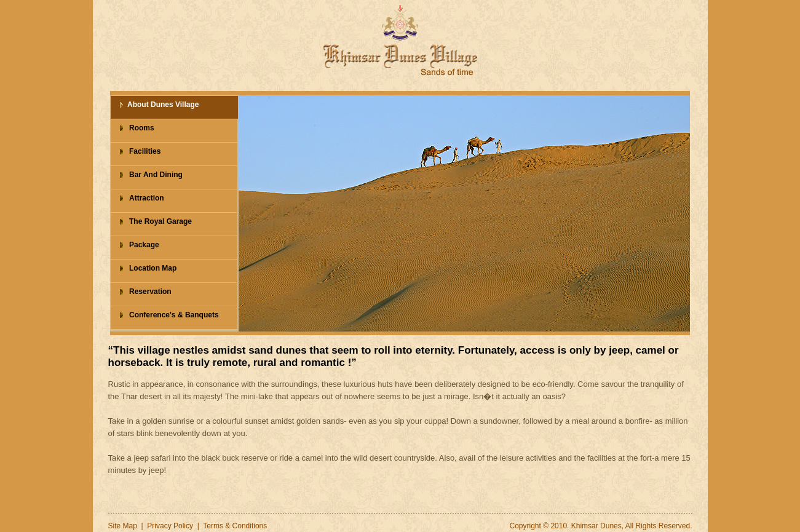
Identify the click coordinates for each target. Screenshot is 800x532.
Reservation (150, 292)
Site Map (123, 526)
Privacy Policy (170, 526)
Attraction (147, 198)
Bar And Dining (156, 175)
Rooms (142, 128)
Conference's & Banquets (174, 315)
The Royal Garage (160, 221)
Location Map (153, 268)
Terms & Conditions (235, 526)
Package (144, 245)
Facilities (145, 151)
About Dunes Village (163, 105)
